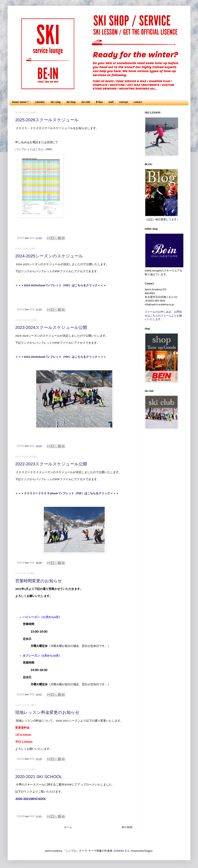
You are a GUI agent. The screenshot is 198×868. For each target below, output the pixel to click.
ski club (86, 102)
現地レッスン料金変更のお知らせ (47, 712)
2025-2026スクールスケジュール (47, 120)
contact (138, 102)
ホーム (68, 827)
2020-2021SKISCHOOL (31, 799)
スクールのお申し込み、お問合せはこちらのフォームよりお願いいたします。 (163, 316)
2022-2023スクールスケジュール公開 (51, 464)
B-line (99, 102)
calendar (40, 102)
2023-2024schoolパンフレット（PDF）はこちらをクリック (61, 357)
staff (111, 102)
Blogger (148, 851)
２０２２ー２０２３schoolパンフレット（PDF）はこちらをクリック (67, 494)
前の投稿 (127, 827)
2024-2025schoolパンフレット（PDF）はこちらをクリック (61, 286)
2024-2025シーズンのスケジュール (49, 256)
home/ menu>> (21, 102)
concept (124, 102)
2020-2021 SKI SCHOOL (39, 777)
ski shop (71, 102)
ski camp (56, 102)
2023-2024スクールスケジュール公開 (51, 327)
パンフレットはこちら (30, 149)
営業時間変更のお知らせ (39, 581)
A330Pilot (119, 851)
